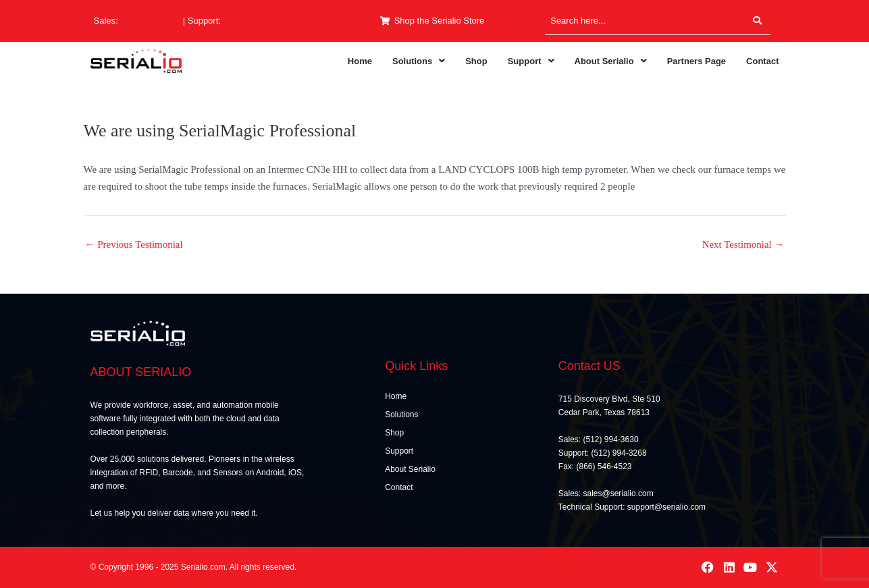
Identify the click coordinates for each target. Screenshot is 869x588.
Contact (762, 61)
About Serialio (611, 61)
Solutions (419, 61)
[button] (419, 61)
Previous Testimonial (134, 245)
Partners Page (696, 61)
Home (360, 61)
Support (531, 61)
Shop (476, 61)
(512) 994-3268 (254, 21)
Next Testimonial (743, 245)
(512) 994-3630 (150, 21)
